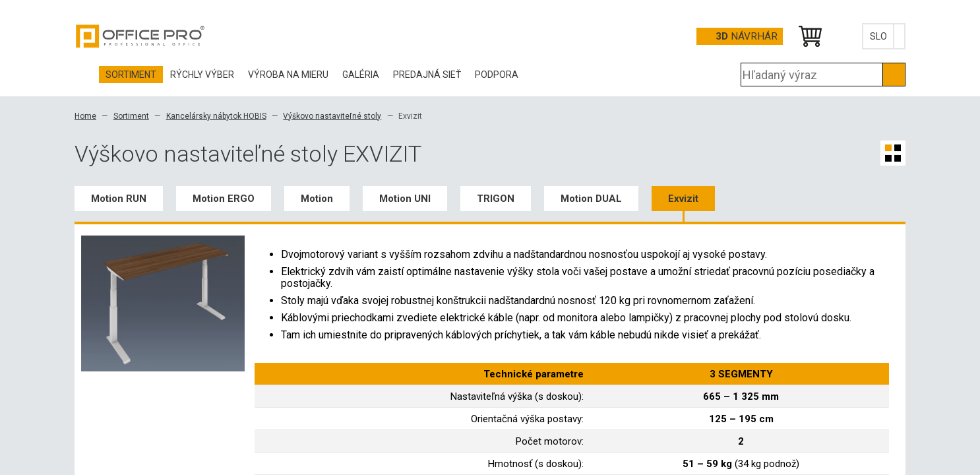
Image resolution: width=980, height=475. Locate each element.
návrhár (747, 36)
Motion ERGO (224, 199)
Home (85, 116)
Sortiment (131, 116)
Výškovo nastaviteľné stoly (332, 116)
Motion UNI (405, 199)
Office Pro (140, 36)
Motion (317, 199)
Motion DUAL (591, 199)
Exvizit (683, 199)
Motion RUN (119, 199)
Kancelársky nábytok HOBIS (216, 116)
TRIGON (496, 199)
